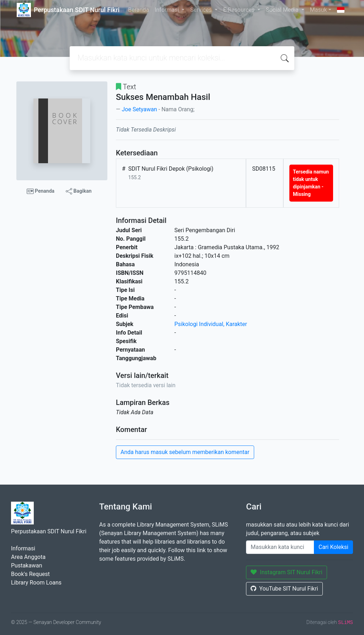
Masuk (318, 10)
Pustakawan (26, 565)
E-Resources (240, 10)
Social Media (283, 10)
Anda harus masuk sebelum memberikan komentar (185, 452)
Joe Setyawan (139, 109)
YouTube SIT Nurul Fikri (284, 589)
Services (202, 10)
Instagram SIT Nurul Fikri (287, 572)
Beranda (138, 10)
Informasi (167, 10)
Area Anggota (28, 557)
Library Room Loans (36, 583)
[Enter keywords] (280, 547)
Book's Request (30, 574)
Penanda (41, 191)
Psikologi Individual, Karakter (211, 324)
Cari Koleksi (333, 547)
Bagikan (79, 191)
